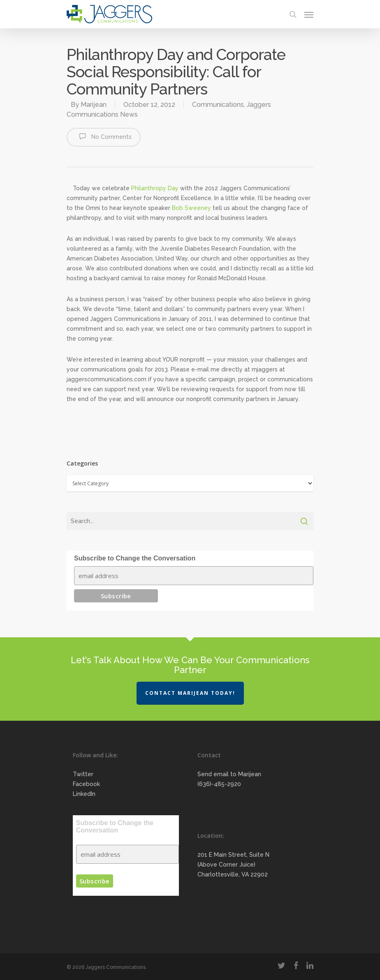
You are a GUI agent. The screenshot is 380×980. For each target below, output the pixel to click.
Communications (218, 105)
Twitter (83, 774)
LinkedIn (84, 794)
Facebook (86, 784)
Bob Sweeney (191, 208)
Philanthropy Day (155, 188)
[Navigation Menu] (309, 14)
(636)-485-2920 (219, 784)
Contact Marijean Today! (190, 693)
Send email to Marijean (229, 774)
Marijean (94, 105)
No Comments (104, 136)
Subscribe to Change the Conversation (135, 558)
